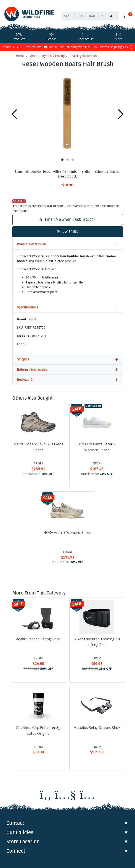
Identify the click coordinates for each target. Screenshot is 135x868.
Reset (32, 319)
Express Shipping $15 (111, 47)
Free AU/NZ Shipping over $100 (68, 47)
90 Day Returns (27, 47)
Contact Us (86, 37)
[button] (68, 232)
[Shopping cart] (127, 16)
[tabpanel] (68, 113)
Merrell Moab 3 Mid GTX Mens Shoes (38, 447)
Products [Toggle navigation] (19, 37)
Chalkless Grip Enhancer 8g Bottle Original (38, 730)
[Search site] (112, 16)
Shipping (23, 359)
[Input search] (83, 16)
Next (121, 114)
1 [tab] (62, 160)
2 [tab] (68, 160)
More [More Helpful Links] (118, 37)
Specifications (28, 307)
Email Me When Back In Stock (68, 220)
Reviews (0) (25, 380)
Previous (14, 114)
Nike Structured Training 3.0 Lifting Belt (97, 642)
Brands (52, 37)
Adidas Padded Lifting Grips (38, 639)
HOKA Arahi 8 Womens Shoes (67, 533)
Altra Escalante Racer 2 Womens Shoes (97, 447)
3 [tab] (73, 160)
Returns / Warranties (32, 370)
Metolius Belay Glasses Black (97, 728)
